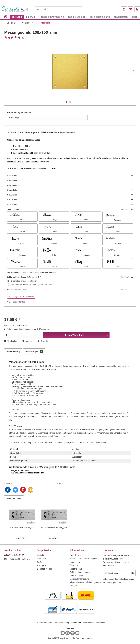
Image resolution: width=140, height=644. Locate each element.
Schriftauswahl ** (70, 209)
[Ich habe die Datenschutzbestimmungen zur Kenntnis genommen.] (104, 579)
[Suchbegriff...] (59, 9)
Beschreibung (13, 352)
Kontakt (40, 555)
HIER (54, 169)
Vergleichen (11, 341)
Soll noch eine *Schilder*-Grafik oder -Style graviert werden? (70, 272)
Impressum (75, 562)
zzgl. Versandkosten (20, 326)
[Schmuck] (31, 17)
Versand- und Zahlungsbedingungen (80, 571)
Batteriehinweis (77, 555)
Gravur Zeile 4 (70, 190)
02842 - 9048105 (14, 555)
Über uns (74, 565)
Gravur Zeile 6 (70, 200)
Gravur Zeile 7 (70, 205)
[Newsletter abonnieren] (132, 573)
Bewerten (43, 341)
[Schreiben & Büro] (100, 17)
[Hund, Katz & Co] (77, 17)
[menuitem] (59, 9)
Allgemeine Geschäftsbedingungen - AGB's (85, 584)
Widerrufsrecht (76, 576)
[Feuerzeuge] (121, 17)
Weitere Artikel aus (26, 473)
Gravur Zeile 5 (70, 195)
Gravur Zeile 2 (70, 180)
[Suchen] (79, 9)
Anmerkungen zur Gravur (70, 289)
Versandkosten (76, 623)
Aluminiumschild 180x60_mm (54, 527)
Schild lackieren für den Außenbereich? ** (70, 277)
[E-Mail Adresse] (116, 573)
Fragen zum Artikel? (19, 470)
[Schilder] (17, 17)
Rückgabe (42, 565)
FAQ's (40, 562)
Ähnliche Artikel (14, 499)
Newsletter (42, 559)
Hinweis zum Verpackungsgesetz (84, 559)
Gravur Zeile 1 (70, 176)
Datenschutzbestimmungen (125, 579)
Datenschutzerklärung (80, 579)
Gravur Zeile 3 (70, 185)
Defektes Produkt (45, 569)
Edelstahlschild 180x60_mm (22, 527)
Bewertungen (34, 352)
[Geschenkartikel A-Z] (52, 17)
